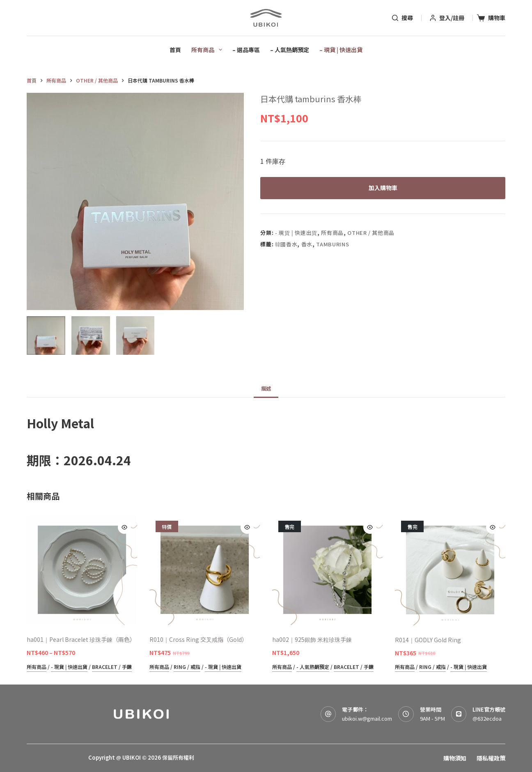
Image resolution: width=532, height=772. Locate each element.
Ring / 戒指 (187, 667)
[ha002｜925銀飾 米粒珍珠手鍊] (327, 570)
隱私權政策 (491, 758)
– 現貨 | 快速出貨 (341, 50)
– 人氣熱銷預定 (290, 50)
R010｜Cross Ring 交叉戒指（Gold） (198, 639)
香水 (307, 244)
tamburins (332, 244)
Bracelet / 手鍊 (112, 667)
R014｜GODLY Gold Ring (428, 640)
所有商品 (208, 50)
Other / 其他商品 (371, 233)
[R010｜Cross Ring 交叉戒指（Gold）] (205, 570)
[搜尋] (402, 18)
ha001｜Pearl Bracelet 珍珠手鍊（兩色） (81, 639)
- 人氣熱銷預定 (313, 667)
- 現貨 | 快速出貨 (296, 233)
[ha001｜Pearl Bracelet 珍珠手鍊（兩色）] (82, 570)
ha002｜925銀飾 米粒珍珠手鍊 (312, 639)
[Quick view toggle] (124, 527)
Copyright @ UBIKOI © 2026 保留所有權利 (141, 757)
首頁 (175, 50)
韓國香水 (286, 244)
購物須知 (455, 758)
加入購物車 (383, 188)
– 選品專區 (246, 50)
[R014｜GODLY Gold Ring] (450, 570)
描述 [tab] (266, 388)
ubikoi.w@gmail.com (367, 718)
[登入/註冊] (447, 18)
